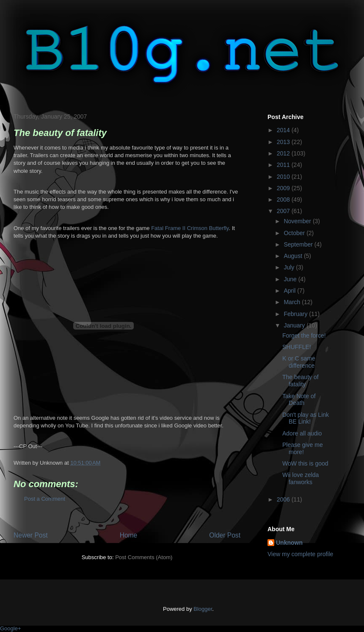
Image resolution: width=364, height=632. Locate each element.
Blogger (203, 609)
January (295, 325)
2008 (284, 200)
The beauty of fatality (301, 381)
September (299, 244)
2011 (284, 165)
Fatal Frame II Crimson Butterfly (190, 228)
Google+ (11, 628)
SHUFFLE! (297, 347)
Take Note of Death (299, 400)
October (295, 233)
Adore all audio (302, 433)
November (298, 221)
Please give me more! (303, 448)
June (291, 279)
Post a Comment (45, 499)
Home (129, 535)
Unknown (289, 543)
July (290, 267)
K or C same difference (299, 362)
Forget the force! (304, 335)
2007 (284, 211)
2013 (284, 142)
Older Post (225, 535)
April (290, 291)
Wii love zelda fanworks (301, 478)
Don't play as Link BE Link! (306, 418)
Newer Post (31, 535)
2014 (284, 130)
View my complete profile (300, 554)
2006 (284, 499)
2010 (284, 177)
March (293, 302)
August (294, 256)
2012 (284, 153)
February (296, 314)
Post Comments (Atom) (144, 557)
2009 (284, 188)
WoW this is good (305, 463)
